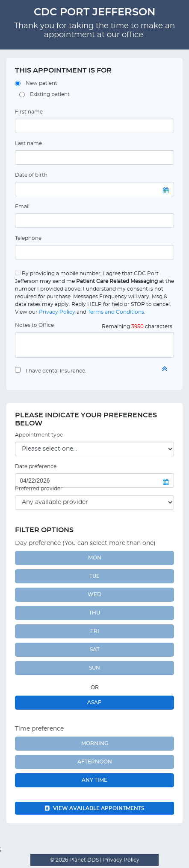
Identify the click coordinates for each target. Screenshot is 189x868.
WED (94, 594)
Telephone (28, 238)
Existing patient (50, 94)
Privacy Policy (57, 312)
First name (29, 112)
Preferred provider (39, 489)
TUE (94, 576)
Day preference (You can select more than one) (85, 543)
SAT (95, 650)
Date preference (36, 466)
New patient (41, 83)
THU (94, 613)
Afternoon (95, 762)
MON (95, 558)
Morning (95, 743)
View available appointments (95, 808)
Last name (28, 143)
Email (22, 207)
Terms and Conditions (116, 312)
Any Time (94, 780)
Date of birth (31, 175)
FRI (95, 631)
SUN (94, 668)
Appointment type (39, 435)
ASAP (94, 702)
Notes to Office (34, 325)
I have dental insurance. (56, 371)
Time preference (39, 729)
